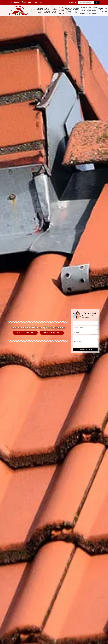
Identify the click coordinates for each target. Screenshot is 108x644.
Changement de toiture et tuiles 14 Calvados (69, 10)
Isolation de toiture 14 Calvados (89, 10)
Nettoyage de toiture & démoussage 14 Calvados (47, 10)
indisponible (14, 2)
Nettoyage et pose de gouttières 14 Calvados (61, 10)
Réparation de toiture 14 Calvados (40, 10)
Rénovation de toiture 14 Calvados (76, 10)
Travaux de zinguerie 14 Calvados (95, 10)
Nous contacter (52, 333)
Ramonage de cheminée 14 (101, 10)
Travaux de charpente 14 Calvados (83, 10)
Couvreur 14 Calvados (34, 11)
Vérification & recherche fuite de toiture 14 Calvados (54, 10)
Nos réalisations (25, 333)
